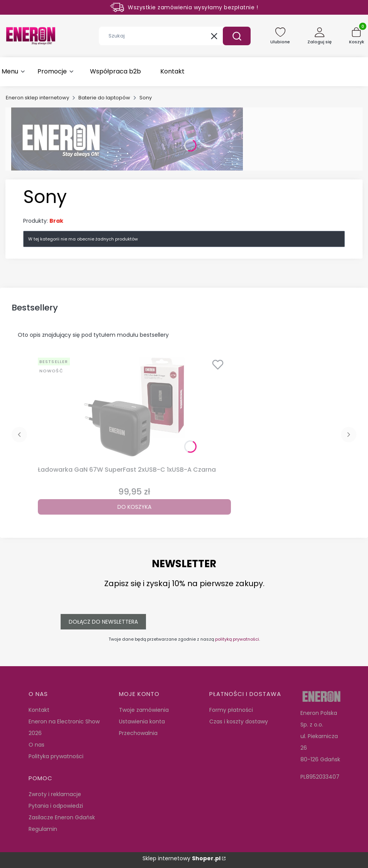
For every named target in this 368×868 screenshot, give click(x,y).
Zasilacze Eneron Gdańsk (62, 817)
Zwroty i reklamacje (55, 794)
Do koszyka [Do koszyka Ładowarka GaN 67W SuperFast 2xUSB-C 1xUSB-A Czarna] (134, 507)
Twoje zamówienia (144, 710)
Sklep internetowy (181, 858)
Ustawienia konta (142, 721)
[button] (237, 36)
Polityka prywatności (56, 756)
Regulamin (43, 829)
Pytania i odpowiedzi (56, 806)
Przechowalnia (138, 733)
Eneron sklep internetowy (37, 98)
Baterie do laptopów (104, 98)
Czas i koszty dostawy (239, 721)
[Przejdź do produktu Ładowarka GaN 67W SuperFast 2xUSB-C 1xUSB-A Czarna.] (134, 409)
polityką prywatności (237, 639)
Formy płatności (231, 710)
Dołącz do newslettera (103, 622)
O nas (36, 745)
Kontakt (39, 710)
